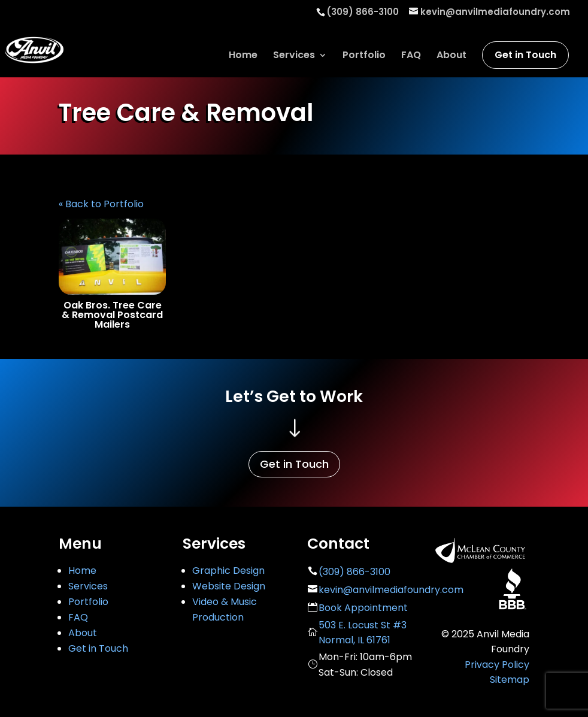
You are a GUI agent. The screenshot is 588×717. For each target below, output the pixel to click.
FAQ (411, 56)
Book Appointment (363, 608)
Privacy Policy (497, 665)
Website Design (229, 586)
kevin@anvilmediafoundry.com (391, 590)
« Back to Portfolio (101, 204)
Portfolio (364, 56)
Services (294, 56)
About (451, 56)
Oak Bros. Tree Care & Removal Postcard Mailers (112, 315)
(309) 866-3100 (354, 572)
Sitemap (510, 680)
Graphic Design (228, 571)
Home (243, 56)
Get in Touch (525, 55)
